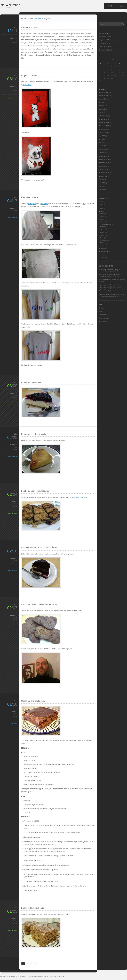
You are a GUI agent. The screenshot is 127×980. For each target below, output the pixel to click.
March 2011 (102, 112)
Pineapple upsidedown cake (34, 434)
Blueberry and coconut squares (35, 491)
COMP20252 (104, 240)
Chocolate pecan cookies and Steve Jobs (40, 604)
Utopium (103, 245)
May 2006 (102, 186)
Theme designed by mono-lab (37, 976)
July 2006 (102, 183)
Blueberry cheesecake (31, 382)
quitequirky (32, 204)
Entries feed (102, 315)
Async (102, 238)
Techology (102, 248)
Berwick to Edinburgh (105, 47)
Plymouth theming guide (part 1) (109, 276)
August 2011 (103, 99)
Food (16, 395)
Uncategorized (103, 252)
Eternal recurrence (30, 197)
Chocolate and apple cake (33, 701)
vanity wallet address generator (108, 274)
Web (100, 255)
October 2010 (103, 129)
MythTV (102, 226)
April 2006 (102, 190)
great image (44, 204)
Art (17, 40)
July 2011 (102, 102)
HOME (110, 6)
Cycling (101, 205)
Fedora (102, 222)
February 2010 (103, 153)
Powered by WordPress (56, 976)
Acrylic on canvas (29, 75)
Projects (101, 235)
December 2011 (104, 96)
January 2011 (103, 119)
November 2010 (104, 126)
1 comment (14, 50)
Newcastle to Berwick (105, 50)
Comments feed (104, 318)
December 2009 (104, 159)
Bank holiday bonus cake (33, 908)
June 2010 (102, 139)
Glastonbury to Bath (105, 37)
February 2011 (103, 116)
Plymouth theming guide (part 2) (109, 271)
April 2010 (102, 146)
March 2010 (102, 149)
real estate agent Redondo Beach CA (110, 294)
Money (102, 216)
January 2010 (103, 156)
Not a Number (10, 5)
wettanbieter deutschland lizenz (108, 269)
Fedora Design (106, 224)
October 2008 (103, 176)
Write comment (13, 98)
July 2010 (102, 136)
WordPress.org (103, 321)
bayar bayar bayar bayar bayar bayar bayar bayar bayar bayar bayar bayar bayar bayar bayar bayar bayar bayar (110, 287)
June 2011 (102, 106)
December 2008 (104, 173)
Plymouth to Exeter (105, 43)
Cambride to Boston (30, 27)
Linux (100, 219)
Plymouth (103, 229)
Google (102, 257)
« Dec (101, 81)
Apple (102, 214)
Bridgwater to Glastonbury (107, 40)
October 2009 (103, 166)
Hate (100, 211)
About (121, 6)
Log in (101, 311)
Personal (15, 42)
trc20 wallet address (105, 280)
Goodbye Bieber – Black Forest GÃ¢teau (40, 548)
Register (101, 308)
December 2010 (104, 122)
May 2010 (102, 143)
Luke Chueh (27, 85)
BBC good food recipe (80, 497)
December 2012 (104, 92)
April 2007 (102, 179)
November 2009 (104, 163)
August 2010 (103, 133)
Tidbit (102, 243)
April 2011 (102, 109)
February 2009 (103, 169)
